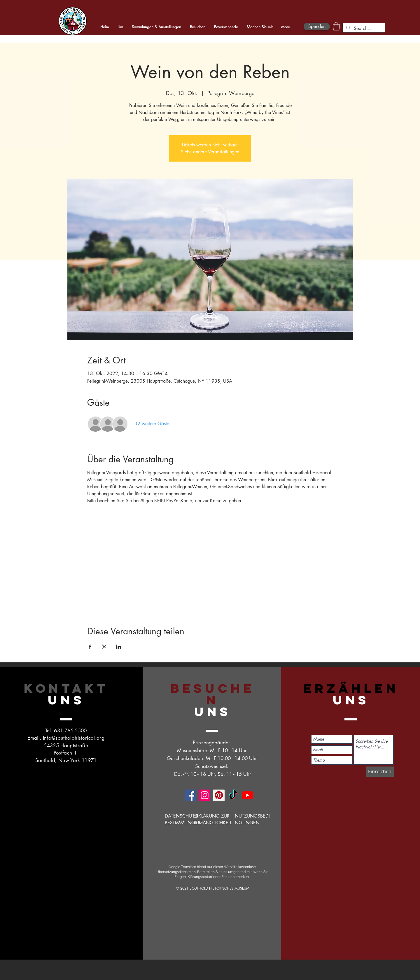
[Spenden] (317, 27)
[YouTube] (247, 795)
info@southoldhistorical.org (74, 738)
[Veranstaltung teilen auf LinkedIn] (119, 647)
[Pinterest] (219, 795)
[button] (336, 26)
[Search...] (363, 29)
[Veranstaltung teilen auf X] (104, 647)
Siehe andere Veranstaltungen (210, 152)
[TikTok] (233, 795)
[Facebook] (190, 795)
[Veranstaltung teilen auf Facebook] (90, 647)
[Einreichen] (380, 772)
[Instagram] (205, 795)
